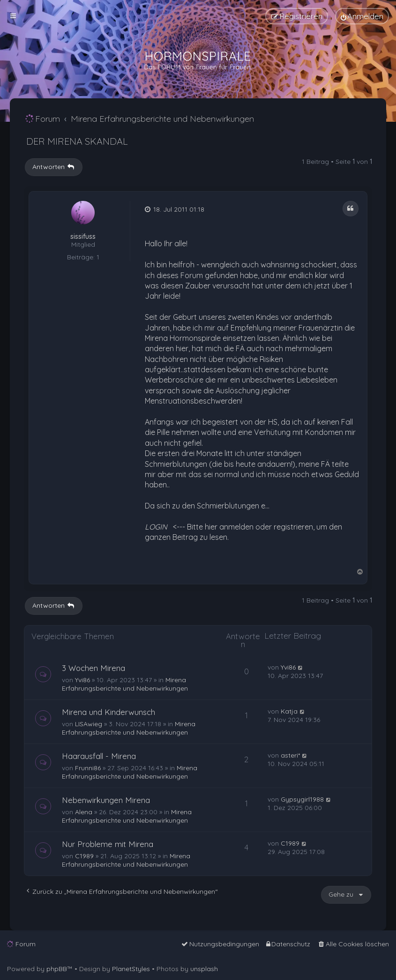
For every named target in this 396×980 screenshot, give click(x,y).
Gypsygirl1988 (302, 799)
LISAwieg (89, 724)
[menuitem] (362, 16)
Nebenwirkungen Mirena (106, 800)
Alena (84, 812)
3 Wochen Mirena (93, 668)
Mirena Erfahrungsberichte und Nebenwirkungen (125, 684)
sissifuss (83, 237)
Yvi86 (82, 680)
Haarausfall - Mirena (99, 756)
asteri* (290, 755)
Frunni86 (88, 768)
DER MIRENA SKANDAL (77, 141)
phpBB (57, 969)
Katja (289, 711)
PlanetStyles (131, 969)
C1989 (84, 856)
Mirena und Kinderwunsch (108, 712)
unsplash (204, 969)
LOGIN (156, 527)
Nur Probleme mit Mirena (108, 844)
